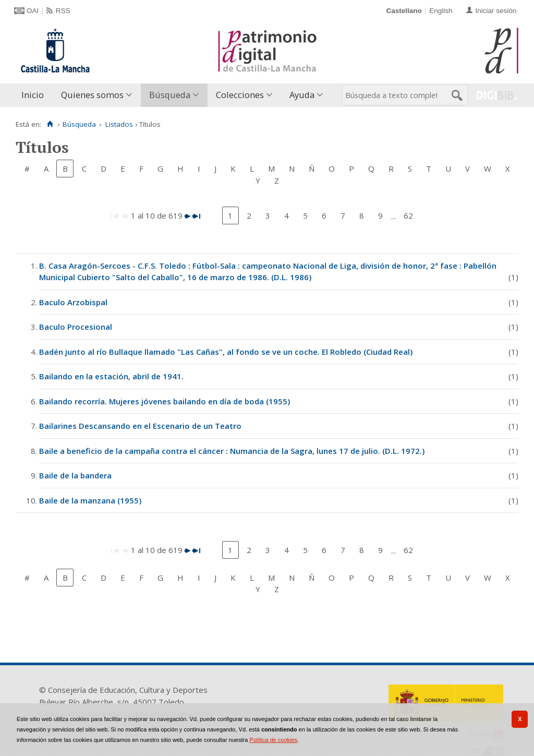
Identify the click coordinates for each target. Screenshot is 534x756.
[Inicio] (50, 124)
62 (408, 215)
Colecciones (240, 95)
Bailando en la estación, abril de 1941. (111, 376)
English (441, 11)
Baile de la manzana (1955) (90, 500)
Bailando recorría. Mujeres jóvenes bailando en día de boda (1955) (165, 401)
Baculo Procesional (76, 327)
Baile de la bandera (75, 475)
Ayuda (302, 95)
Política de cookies (273, 740)
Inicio (33, 95)
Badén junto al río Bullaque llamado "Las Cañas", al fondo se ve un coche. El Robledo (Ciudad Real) (226, 352)
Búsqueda (170, 95)
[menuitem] (35, 95)
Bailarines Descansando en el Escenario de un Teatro (140, 426)
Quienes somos (92, 95)
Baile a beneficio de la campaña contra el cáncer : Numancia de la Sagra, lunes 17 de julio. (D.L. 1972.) (232, 451)
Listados (119, 124)
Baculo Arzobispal (73, 302)
